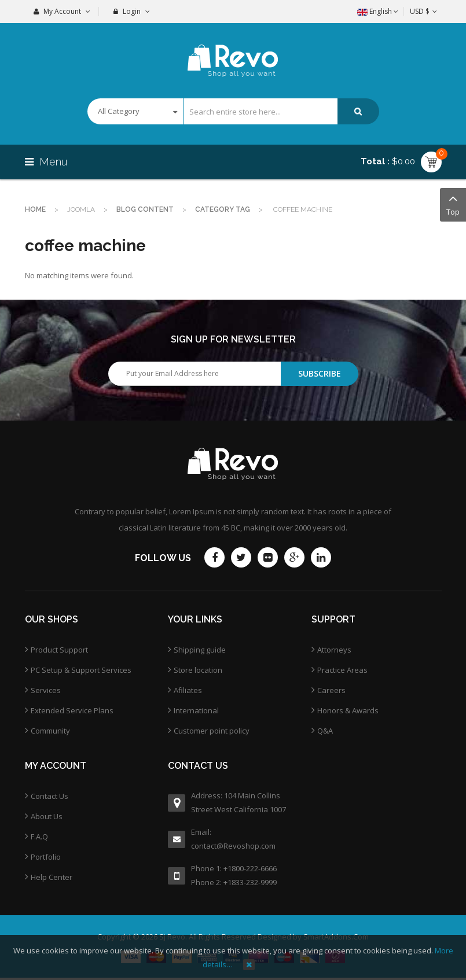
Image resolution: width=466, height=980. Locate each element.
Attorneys (334, 650)
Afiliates (188, 690)
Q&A (325, 731)
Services (46, 690)
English (378, 11)
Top (453, 204)
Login (132, 11)
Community (50, 731)
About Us (47, 816)
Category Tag (223, 209)
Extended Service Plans (72, 710)
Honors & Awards (348, 710)
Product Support (59, 650)
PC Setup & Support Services (81, 670)
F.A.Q (39, 837)
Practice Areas (342, 670)
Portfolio (46, 857)
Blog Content (145, 209)
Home (35, 209)
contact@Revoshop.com (233, 846)
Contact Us (49, 796)
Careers (331, 690)
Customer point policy (212, 731)
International (196, 710)
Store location (198, 670)
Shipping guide (200, 650)
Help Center (52, 877)
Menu (47, 162)
